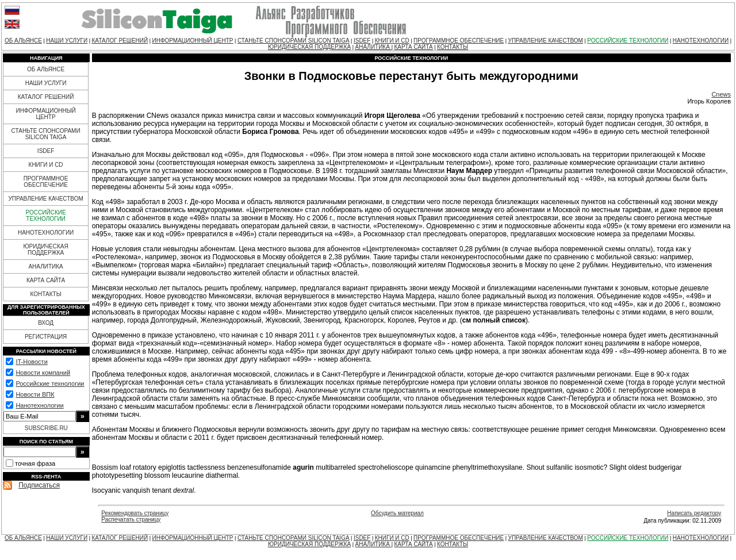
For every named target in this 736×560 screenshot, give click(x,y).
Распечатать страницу (131, 519)
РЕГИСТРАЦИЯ (46, 337)
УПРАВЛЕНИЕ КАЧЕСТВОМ (546, 41)
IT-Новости (31, 362)
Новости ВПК (35, 394)
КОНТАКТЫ (453, 47)
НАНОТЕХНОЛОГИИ (701, 41)
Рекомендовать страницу (135, 513)
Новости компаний (43, 373)
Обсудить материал (397, 513)
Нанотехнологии (39, 405)
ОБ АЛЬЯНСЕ (23, 41)
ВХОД (46, 323)
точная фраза (35, 463)
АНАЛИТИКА (373, 47)
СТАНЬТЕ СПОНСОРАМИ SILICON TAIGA (294, 41)
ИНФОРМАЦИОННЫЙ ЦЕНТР (193, 41)
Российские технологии (50, 383)
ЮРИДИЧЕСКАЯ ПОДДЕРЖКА (309, 47)
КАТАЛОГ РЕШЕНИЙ (120, 41)
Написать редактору (694, 513)
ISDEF (362, 41)
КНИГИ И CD (392, 41)
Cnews (721, 94)
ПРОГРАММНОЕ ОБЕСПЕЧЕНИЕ (459, 41)
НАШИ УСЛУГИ (67, 41)
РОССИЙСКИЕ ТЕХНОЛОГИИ (628, 41)
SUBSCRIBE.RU (46, 428)
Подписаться (39, 485)
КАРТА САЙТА (413, 47)
